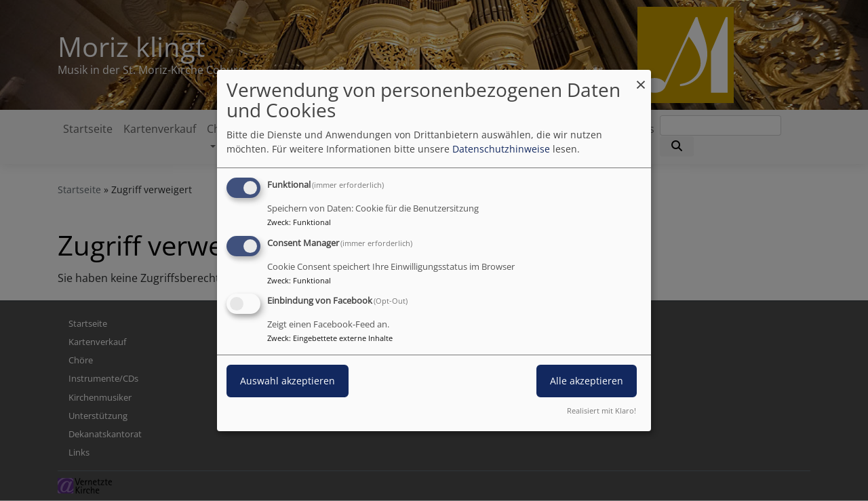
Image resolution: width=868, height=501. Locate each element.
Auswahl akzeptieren (288, 381)
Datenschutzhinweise (501, 149)
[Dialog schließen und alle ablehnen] (641, 78)
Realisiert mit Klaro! (601, 410)
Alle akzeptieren (587, 381)
